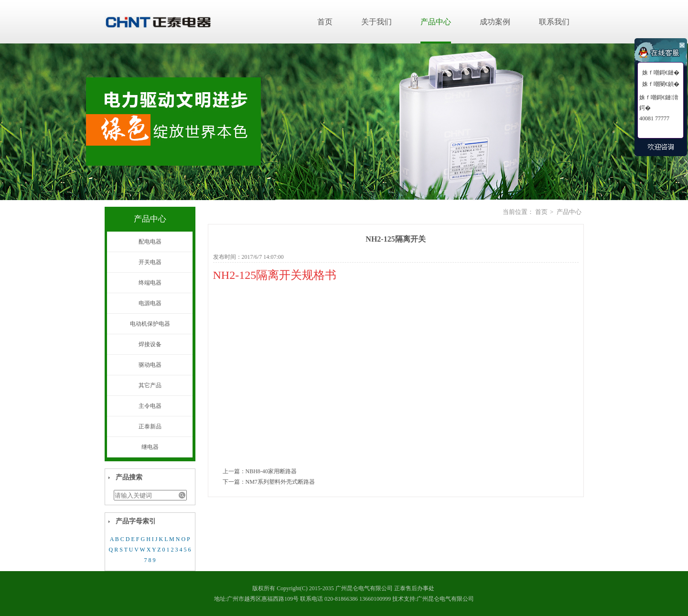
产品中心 (436, 22)
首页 (325, 22)
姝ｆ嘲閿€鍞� (661, 84)
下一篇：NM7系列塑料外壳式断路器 (269, 482)
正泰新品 (150, 426)
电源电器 (150, 303)
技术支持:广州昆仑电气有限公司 (433, 599)
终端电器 (150, 283)
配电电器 (150, 242)
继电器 (150, 447)
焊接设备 (150, 344)
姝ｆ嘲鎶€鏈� (661, 73)
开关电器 (150, 262)
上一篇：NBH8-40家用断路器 (260, 471)
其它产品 (150, 385)
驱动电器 (150, 365)
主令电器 (150, 406)
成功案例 (495, 22)
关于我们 (376, 22)
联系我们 (554, 22)
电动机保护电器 (150, 324)
